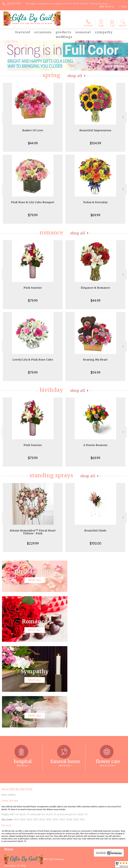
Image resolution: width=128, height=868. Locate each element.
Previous (4, 117)
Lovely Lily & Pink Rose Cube (33, 360)
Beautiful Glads (95, 531)
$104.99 (95, 143)
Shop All (75, 76)
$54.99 (95, 372)
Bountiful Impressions (95, 130)
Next (124, 117)
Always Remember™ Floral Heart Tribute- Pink (33, 532)
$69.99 (95, 215)
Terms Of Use (61, 864)
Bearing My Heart (95, 360)
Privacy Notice (78, 864)
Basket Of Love (33, 130)
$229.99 (33, 543)
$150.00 (95, 543)
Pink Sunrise (33, 288)
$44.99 (33, 143)
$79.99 (33, 215)
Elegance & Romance (95, 288)
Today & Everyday (95, 202)
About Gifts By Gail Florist (17, 703)
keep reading (8, 709)
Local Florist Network (99, 864)
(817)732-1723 (14, 4)
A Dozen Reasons (95, 445)
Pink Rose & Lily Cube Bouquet (33, 202)
